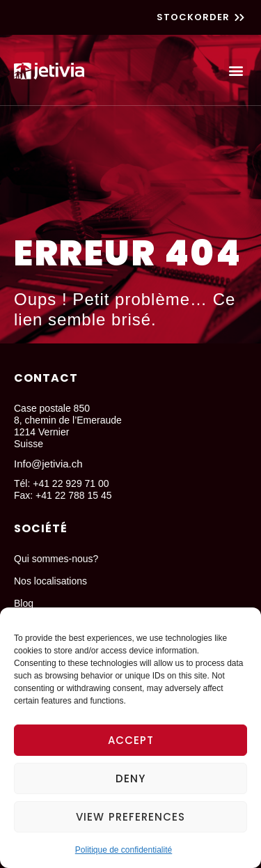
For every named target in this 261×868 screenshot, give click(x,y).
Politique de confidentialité (124, 850)
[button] (236, 70)
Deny (130, 778)
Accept (131, 740)
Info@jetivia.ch (48, 464)
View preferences (130, 817)
